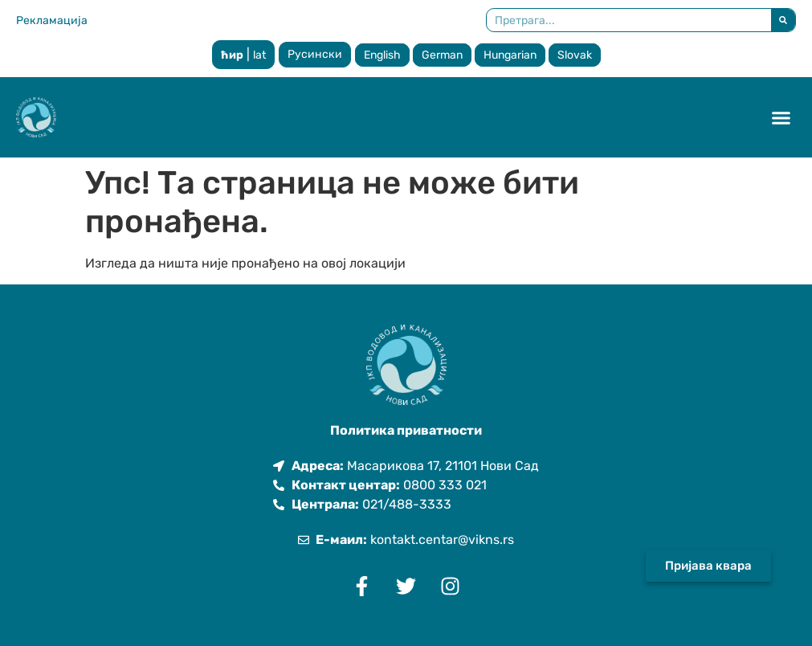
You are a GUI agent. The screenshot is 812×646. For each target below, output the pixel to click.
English (382, 55)
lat (259, 55)
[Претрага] (783, 20)
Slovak (575, 55)
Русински (315, 54)
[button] (781, 117)
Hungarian (510, 55)
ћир (232, 55)
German (442, 55)
